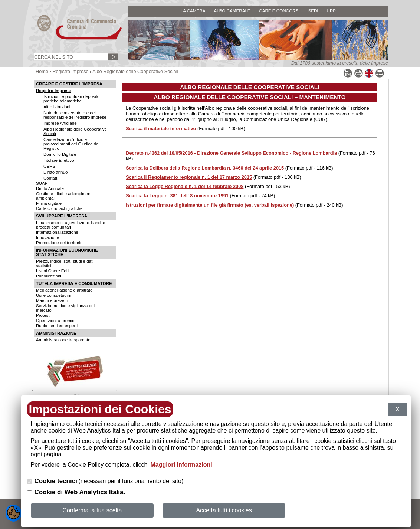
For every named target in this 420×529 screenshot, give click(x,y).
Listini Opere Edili (53, 271)
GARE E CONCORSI (279, 11)
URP (332, 11)
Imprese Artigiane (60, 123)
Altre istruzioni (57, 107)
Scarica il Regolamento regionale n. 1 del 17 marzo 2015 (189, 177)
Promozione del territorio (59, 243)
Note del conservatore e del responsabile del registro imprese (75, 115)
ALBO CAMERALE (232, 11)
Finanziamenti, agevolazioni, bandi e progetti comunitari (70, 225)
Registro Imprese (70, 71)
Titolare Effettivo (59, 160)
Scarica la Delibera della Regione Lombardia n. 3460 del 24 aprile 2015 (205, 168)
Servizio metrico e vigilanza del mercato (65, 308)
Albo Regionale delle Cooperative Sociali (135, 71)
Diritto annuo (55, 172)
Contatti (51, 178)
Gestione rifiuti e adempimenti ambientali (64, 196)
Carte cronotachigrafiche (59, 208)
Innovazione (47, 237)
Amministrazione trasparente (63, 340)
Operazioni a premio (55, 321)
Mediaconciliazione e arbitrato (64, 290)
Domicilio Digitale (60, 154)
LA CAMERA (193, 11)
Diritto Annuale (50, 188)
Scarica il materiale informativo (161, 129)
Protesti (43, 315)
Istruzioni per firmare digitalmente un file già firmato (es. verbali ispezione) (210, 205)
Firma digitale (49, 203)
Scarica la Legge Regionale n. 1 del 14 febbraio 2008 (185, 186)
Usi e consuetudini (53, 295)
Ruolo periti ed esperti (57, 326)
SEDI (313, 11)
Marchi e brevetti (52, 300)
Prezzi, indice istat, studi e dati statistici (65, 263)
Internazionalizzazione (57, 232)
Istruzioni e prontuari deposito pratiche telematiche (71, 99)
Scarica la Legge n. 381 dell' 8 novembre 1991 (177, 196)
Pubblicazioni (49, 276)
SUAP (42, 183)
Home (42, 71)
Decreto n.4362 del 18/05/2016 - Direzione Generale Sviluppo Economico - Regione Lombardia (231, 153)
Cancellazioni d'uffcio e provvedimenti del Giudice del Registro (71, 144)
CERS (49, 166)
